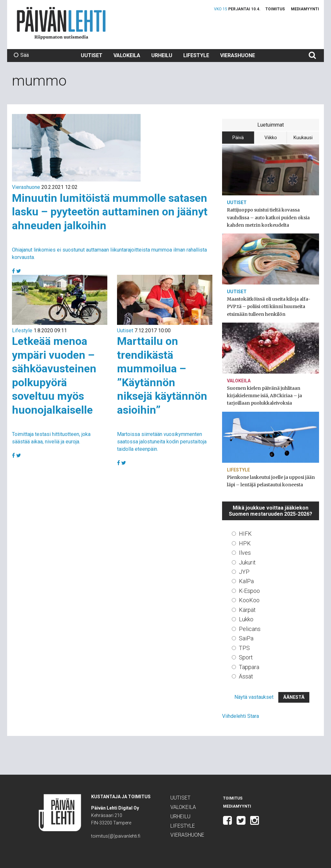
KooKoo (249, 600)
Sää (21, 55)
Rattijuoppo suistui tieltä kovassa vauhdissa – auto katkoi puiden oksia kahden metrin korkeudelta (268, 217)
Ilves (245, 553)
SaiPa (246, 638)
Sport (246, 657)
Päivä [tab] (238, 138)
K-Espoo (249, 591)
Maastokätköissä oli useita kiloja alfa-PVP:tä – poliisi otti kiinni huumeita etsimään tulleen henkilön (269, 306)
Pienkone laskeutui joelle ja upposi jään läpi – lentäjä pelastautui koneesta (271, 481)
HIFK (245, 534)
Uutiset (92, 55)
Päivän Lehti (61, 23)
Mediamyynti (305, 9)
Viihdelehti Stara (240, 716)
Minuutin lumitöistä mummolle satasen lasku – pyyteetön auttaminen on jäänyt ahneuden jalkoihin (110, 212)
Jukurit (247, 562)
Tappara (249, 667)
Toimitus (275, 9)
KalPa (246, 581)
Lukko (246, 619)
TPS (244, 648)
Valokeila (127, 55)
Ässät (246, 676)
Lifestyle (196, 55)
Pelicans (250, 629)
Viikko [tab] (271, 138)
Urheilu (162, 55)
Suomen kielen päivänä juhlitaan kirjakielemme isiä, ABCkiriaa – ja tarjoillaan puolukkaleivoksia (264, 396)
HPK (245, 543)
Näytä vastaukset (254, 697)
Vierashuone (238, 55)
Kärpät (247, 610)
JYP (244, 572)
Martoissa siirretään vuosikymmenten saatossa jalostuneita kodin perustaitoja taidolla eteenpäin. (162, 442)
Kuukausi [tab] (303, 138)
